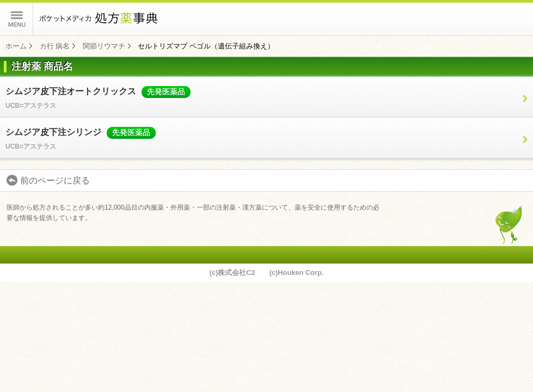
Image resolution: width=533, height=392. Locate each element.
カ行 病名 (55, 46)
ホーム (16, 46)
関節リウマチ (104, 46)
